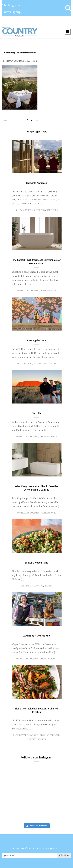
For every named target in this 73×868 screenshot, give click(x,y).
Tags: (5, 120)
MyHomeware (48, 291)
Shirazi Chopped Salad (36, 563)
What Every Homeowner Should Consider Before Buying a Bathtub (36, 488)
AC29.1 (18, 210)
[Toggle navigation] (68, 32)
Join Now (64, 855)
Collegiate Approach (37, 183)
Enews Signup (12, 12)
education (52, 210)
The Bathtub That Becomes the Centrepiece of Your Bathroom (36, 262)
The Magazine (11, 5)
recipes (48, 586)
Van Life (36, 413)
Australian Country (34, 210)
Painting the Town (36, 340)
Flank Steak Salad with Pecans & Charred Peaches (36, 710)
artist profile (25, 364)
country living (48, 437)
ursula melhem (14, 61)
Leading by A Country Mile (36, 636)
